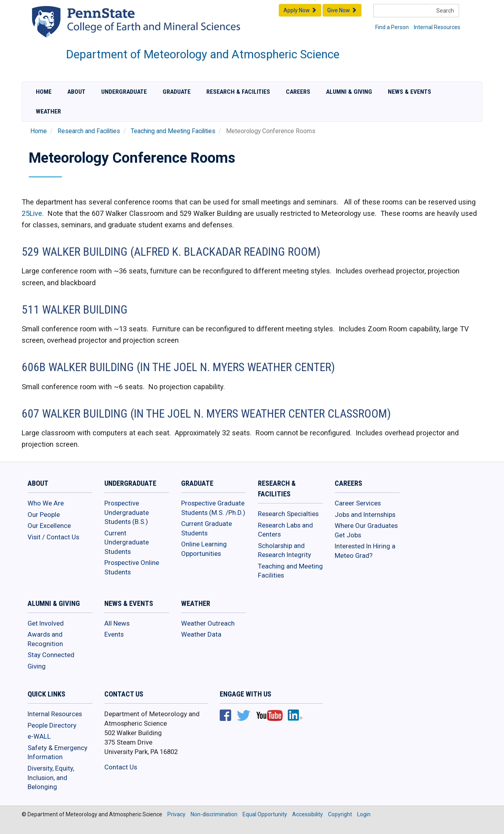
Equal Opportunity (265, 814)
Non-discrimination (214, 814)
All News (117, 623)
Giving (37, 666)
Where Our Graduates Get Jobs (366, 530)
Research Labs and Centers (285, 530)
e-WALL (39, 736)
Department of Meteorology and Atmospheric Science (203, 54)
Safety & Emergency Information (57, 752)
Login (364, 814)
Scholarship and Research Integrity (284, 550)
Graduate (177, 92)
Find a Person (392, 27)
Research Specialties (288, 514)
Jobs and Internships (365, 515)
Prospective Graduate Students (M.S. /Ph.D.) (213, 508)
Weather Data (201, 634)
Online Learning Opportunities (204, 549)
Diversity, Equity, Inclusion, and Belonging (51, 777)
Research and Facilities (89, 131)
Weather (48, 111)
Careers (298, 92)
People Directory (52, 725)
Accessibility (308, 814)
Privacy (176, 814)
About (76, 92)
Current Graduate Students (207, 528)
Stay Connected (51, 655)
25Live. (33, 213)
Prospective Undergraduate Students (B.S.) (127, 512)
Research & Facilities (238, 92)
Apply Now (300, 10)
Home (44, 92)
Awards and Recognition (45, 639)
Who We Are (46, 503)
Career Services (358, 503)
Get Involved (46, 623)
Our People (44, 515)
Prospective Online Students (132, 567)
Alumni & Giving (349, 92)
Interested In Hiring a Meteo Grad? (365, 551)
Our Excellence (49, 526)
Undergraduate (124, 92)
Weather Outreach (208, 623)
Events (114, 634)
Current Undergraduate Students (127, 542)
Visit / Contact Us (53, 537)
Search (445, 11)
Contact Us (121, 767)
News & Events (409, 92)
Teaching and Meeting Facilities (173, 131)
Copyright (340, 814)
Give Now (342, 10)
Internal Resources (437, 27)
